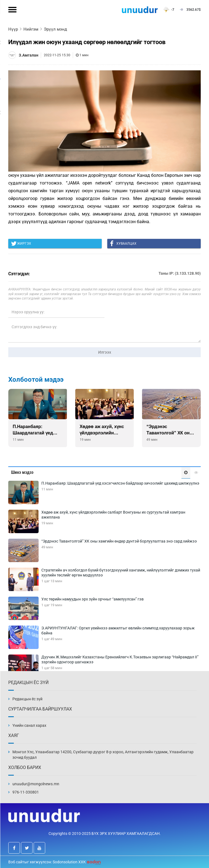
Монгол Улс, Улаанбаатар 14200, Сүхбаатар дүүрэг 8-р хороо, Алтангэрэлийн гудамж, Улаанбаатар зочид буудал (103, 755)
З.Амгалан (29, 55)
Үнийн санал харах (29, 725)
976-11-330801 (26, 792)
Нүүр (13, 29)
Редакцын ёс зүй (27, 699)
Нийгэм (31, 29)
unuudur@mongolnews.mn (36, 784)
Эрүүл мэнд (55, 29)
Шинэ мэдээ (22, 472)
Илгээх (105, 352)
